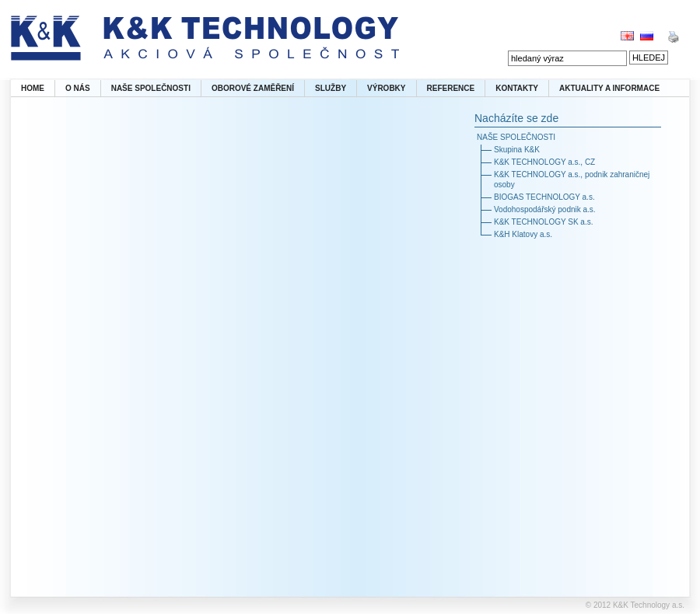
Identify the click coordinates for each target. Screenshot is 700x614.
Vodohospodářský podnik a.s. (545, 209)
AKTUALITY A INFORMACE (609, 88)
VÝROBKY (386, 88)
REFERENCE (451, 88)
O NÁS (78, 88)
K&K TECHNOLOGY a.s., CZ (544, 162)
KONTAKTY (517, 88)
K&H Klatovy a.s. (523, 234)
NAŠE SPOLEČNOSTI (151, 88)
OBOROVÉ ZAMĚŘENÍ (253, 88)
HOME (33, 88)
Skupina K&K (517, 150)
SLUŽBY (331, 88)
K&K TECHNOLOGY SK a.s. (543, 222)
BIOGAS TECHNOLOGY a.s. (544, 197)
